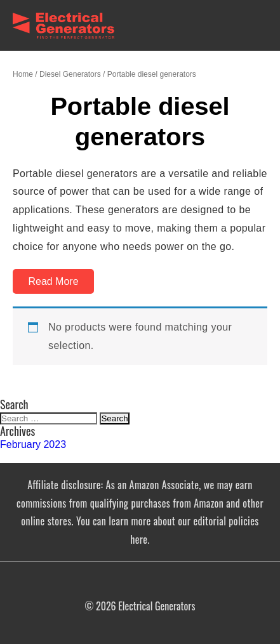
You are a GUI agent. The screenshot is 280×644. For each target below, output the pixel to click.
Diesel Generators (70, 74)
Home (23, 74)
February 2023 (33, 444)
